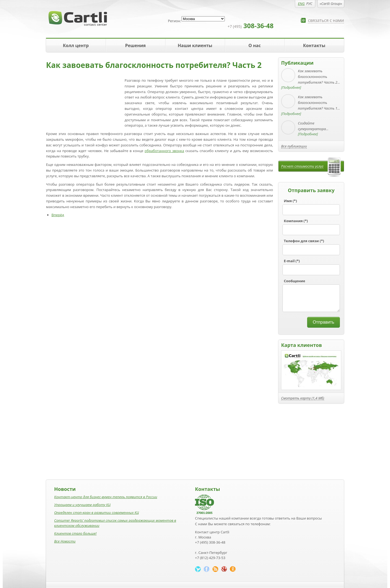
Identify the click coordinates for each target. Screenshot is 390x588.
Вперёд (58, 215)
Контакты (314, 45)
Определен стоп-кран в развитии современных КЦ (97, 513)
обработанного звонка (164, 151)
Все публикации (294, 146)
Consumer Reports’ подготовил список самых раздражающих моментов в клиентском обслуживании (115, 523)
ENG (301, 4)
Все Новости (65, 541)
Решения (135, 45)
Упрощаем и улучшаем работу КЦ (82, 505)
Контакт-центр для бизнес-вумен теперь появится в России (106, 497)
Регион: (174, 21)
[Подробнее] (291, 87)
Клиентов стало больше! (75, 533)
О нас (254, 45)
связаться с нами (326, 21)
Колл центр (76, 45)
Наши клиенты (195, 45)
